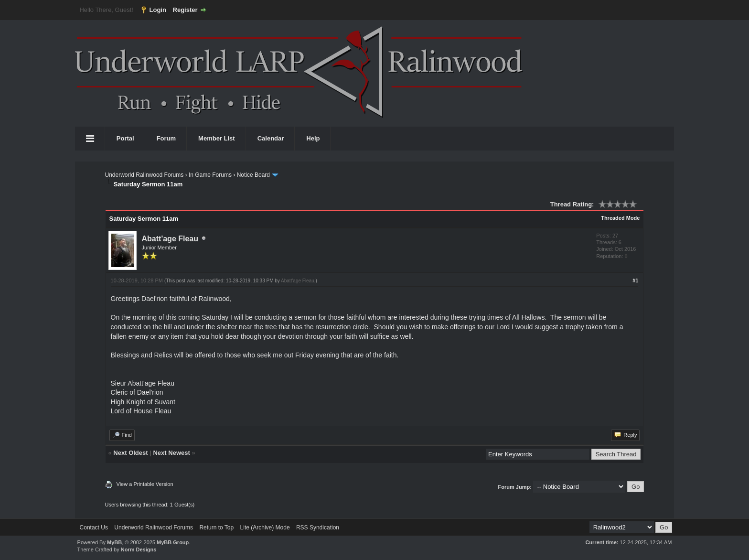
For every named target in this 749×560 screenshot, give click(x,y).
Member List (217, 138)
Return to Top (216, 528)
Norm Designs (139, 549)
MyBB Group (173, 542)
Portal (125, 138)
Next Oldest (130, 453)
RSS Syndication (318, 528)
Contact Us (94, 528)
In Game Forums (210, 175)
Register (185, 10)
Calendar (271, 138)
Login (158, 10)
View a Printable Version (145, 484)
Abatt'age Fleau (170, 239)
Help (313, 138)
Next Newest (171, 453)
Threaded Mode (620, 218)
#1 (635, 280)
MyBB (114, 542)
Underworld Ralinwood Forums (144, 175)
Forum (166, 138)
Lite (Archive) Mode (265, 528)
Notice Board (253, 175)
